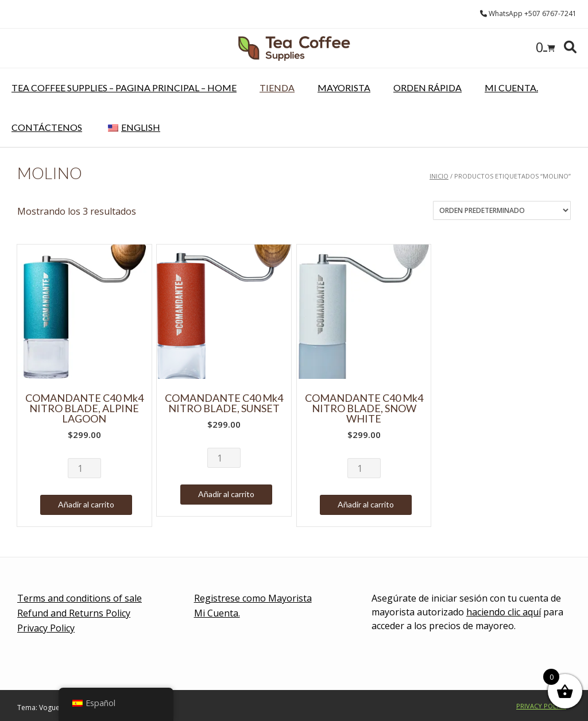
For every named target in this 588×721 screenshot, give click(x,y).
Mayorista (344, 88)
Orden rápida (428, 88)
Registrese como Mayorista (253, 598)
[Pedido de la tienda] (502, 210)
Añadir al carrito (86, 504)
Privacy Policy (46, 628)
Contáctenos (47, 127)
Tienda (277, 88)
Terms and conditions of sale (80, 598)
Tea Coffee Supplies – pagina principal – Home (124, 88)
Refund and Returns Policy (74, 613)
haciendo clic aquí (504, 612)
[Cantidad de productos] (84, 468)
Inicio (439, 176)
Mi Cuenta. (511, 88)
